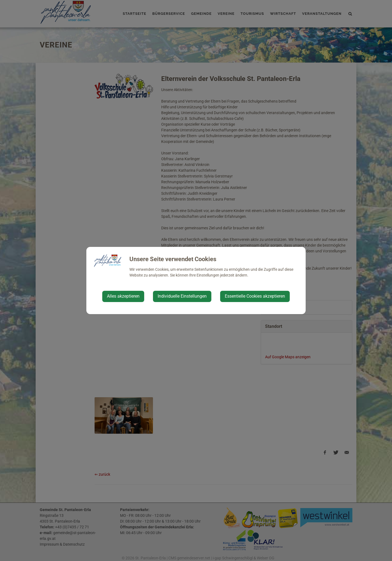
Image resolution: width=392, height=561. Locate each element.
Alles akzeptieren (123, 296)
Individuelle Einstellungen (182, 296)
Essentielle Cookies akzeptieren (255, 296)
